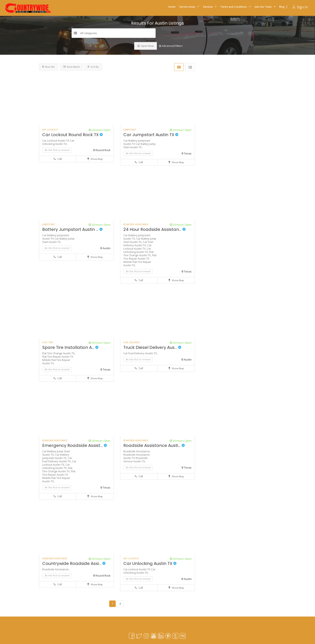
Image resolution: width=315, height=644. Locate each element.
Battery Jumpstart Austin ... (72, 229)
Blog (282, 7)
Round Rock (103, 150)
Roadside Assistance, (137, 451)
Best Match (72, 67)
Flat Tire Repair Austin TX (140, 257)
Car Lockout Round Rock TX (73, 135)
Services (208, 7)
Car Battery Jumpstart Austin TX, (56, 456)
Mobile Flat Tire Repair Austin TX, (137, 264)
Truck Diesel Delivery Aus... (152, 347)
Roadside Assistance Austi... (154, 445)
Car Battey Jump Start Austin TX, (140, 145)
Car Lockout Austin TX (56, 140)
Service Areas (187, 7)
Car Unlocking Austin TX (150, 563)
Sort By (93, 67)
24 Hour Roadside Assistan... (154, 229)
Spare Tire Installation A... (70, 347)
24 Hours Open (100, 130)
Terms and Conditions (234, 7)
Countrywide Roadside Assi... (74, 563)
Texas (188, 153)
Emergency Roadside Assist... (75, 445)
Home (172, 7)
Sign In (302, 7)
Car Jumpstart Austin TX (151, 135)
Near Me (48, 67)
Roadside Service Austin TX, (136, 460)
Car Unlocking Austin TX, (58, 142)
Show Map (95, 159)
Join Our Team (263, 7)
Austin (107, 248)
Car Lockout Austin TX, (138, 247)
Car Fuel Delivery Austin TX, (138, 244)
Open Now (146, 46)
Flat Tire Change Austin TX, (138, 254)
